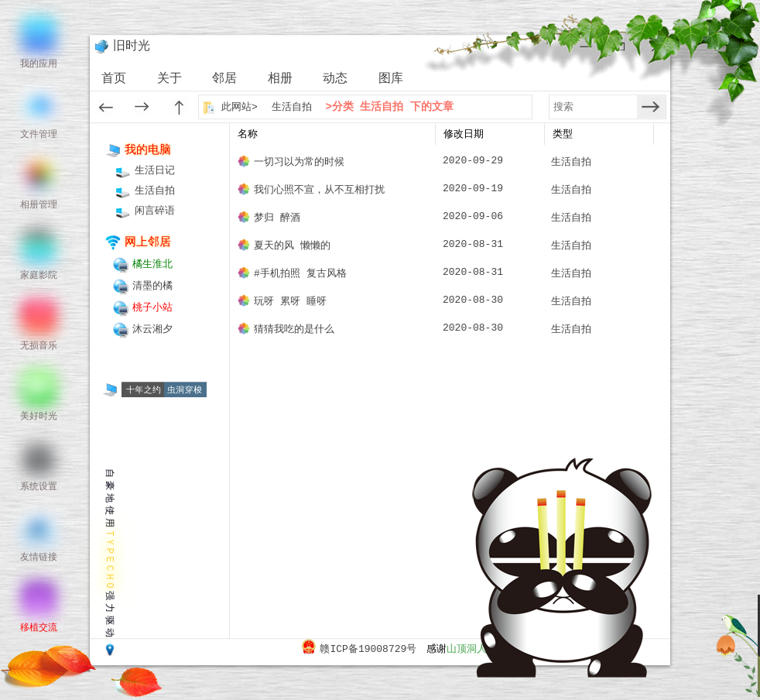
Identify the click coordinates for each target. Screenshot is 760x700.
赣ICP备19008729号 (368, 649)
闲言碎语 (155, 211)
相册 (280, 79)
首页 (114, 79)
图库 (391, 79)
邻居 (224, 79)
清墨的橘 (152, 286)
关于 (169, 79)
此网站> (241, 107)
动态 (335, 79)
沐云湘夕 (152, 329)
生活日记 (155, 171)
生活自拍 (292, 107)
